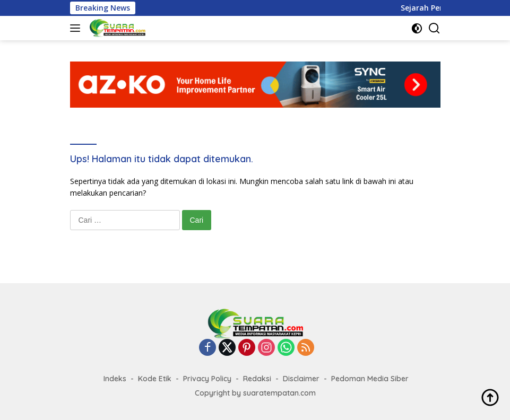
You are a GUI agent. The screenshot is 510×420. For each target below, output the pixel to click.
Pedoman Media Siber (370, 379)
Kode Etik (155, 379)
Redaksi (257, 379)
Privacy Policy (207, 379)
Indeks (115, 379)
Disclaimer (301, 379)
